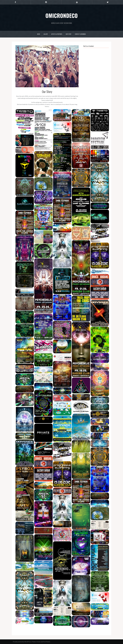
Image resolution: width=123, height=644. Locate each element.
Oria (38, 642)
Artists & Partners (57, 34)
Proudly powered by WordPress (22, 642)
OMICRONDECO (62, 15)
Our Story (69, 34)
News (39, 34)
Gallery (46, 34)
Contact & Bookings (80, 34)
